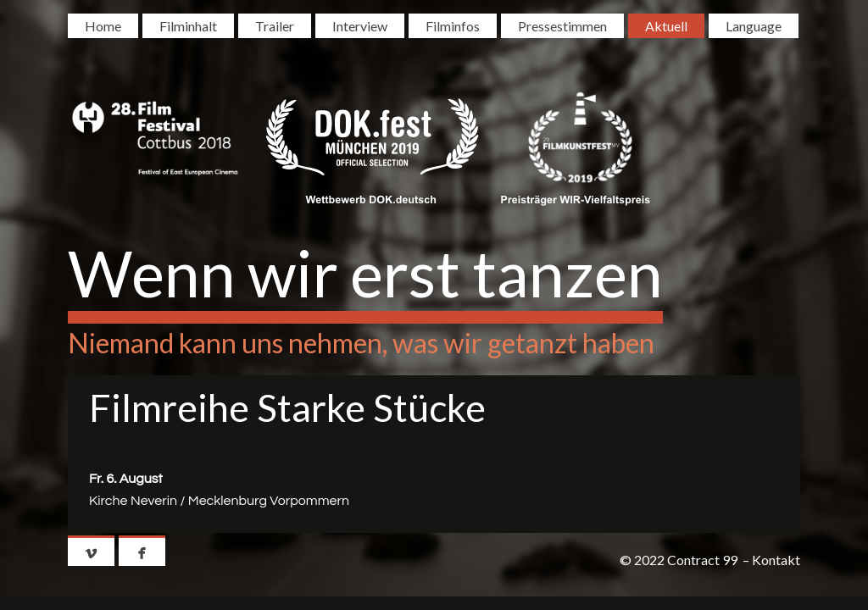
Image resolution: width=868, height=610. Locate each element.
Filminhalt (188, 26)
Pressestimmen (562, 26)
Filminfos (453, 26)
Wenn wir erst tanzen (365, 273)
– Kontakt (771, 560)
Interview (360, 26)
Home (103, 26)
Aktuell (666, 26)
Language (754, 26)
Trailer (275, 26)
